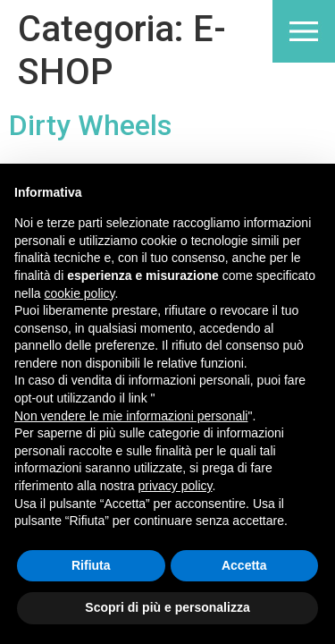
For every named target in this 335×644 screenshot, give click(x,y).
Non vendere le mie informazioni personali (131, 416)
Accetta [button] (244, 565)
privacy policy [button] (176, 486)
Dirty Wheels (90, 125)
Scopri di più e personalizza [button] (167, 607)
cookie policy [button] (79, 293)
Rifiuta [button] (91, 565)
